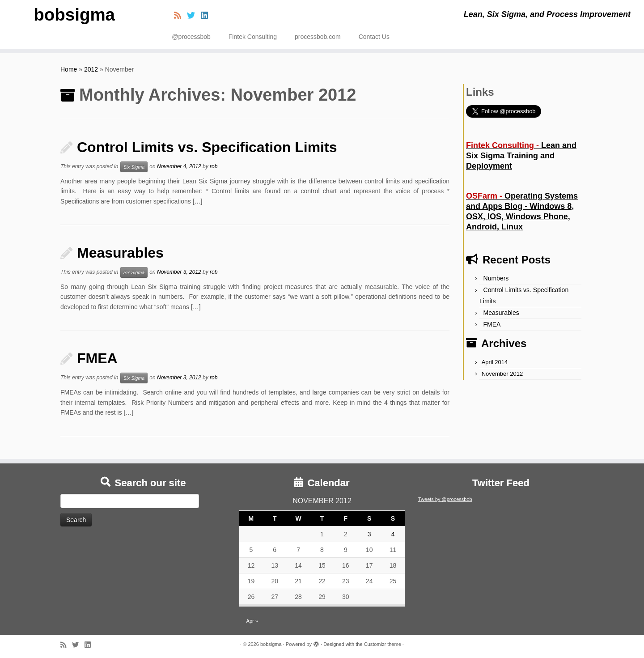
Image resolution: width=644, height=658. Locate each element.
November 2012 (502, 374)
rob (214, 166)
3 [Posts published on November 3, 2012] (369, 534)
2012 (91, 69)
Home (69, 69)
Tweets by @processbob (445, 499)
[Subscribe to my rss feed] (180, 16)
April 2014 (495, 362)
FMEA (97, 358)
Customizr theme (383, 644)
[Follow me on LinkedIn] (207, 16)
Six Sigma (134, 167)
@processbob (191, 37)
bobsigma (74, 16)
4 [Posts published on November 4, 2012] (393, 534)
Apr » (252, 621)
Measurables (120, 253)
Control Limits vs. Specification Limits (207, 147)
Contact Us (374, 37)
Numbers (496, 278)
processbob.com (318, 37)
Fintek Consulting (253, 37)
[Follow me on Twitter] (194, 16)
